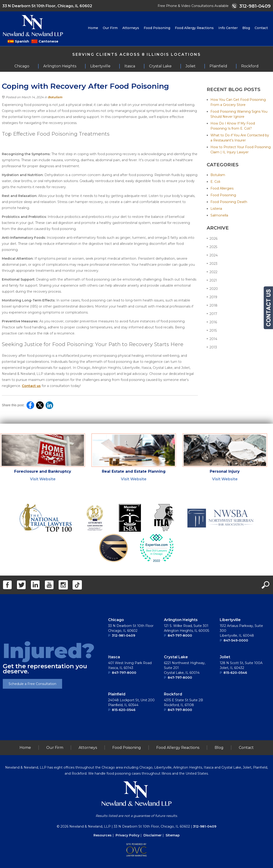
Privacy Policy (128, 835)
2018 (212, 305)
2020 (212, 289)
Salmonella (219, 215)
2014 (212, 339)
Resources (103, 835)
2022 (212, 272)
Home (93, 28)
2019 (212, 297)
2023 (212, 264)
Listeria (216, 209)
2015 (212, 330)
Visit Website (43, 479)
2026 (212, 238)
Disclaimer (153, 835)
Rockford (173, 694)
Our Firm (110, 28)
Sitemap (173, 835)
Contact (261, 28)
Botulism (55, 97)
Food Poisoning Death (229, 202)
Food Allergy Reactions (194, 28)
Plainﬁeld (117, 694)
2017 (212, 314)
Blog (246, 28)
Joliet (225, 657)
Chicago (116, 620)
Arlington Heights (181, 620)
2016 (212, 322)
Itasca (114, 657)
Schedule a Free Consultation (32, 684)
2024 (212, 255)
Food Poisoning (157, 28)
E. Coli (215, 182)
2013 (212, 347)
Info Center (228, 28)
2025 (212, 247)
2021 (212, 280)
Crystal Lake (176, 657)
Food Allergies (222, 188)
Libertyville (230, 620)
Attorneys (131, 28)
